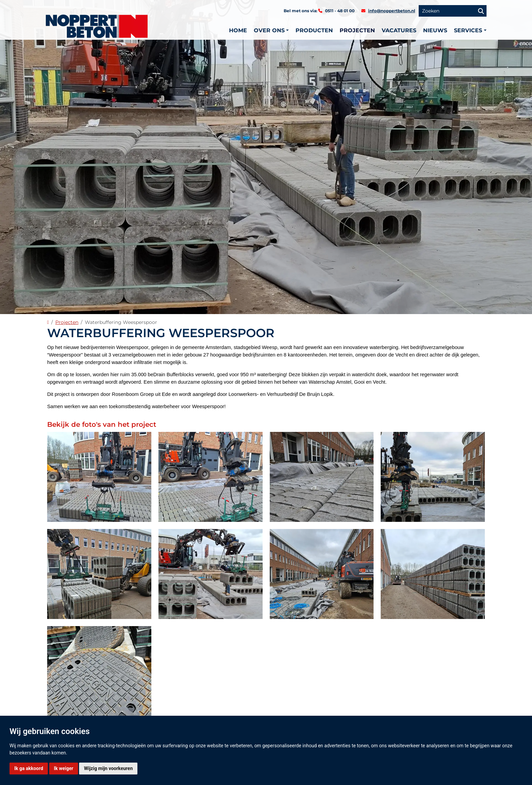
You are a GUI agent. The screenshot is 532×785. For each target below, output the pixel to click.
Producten (314, 30)
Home (238, 30)
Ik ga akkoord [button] (29, 768)
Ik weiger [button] (64, 768)
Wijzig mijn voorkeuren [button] (108, 768)
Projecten (357, 30)
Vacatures (399, 30)
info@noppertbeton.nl (392, 11)
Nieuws (435, 30)
